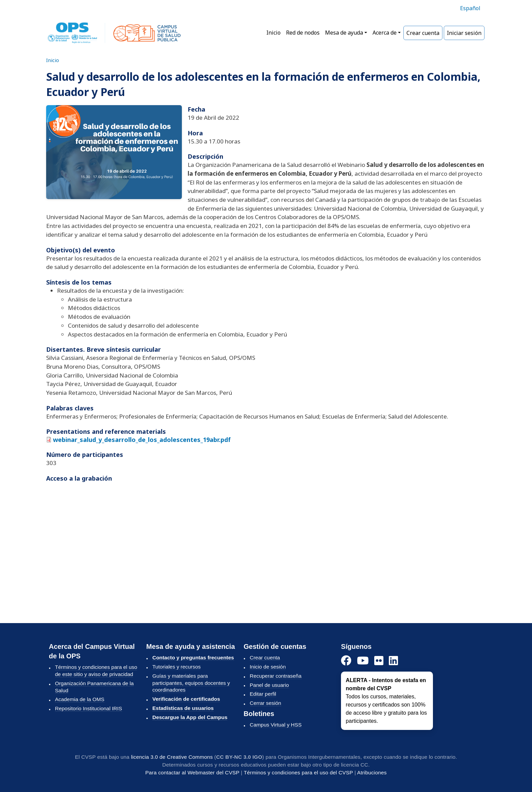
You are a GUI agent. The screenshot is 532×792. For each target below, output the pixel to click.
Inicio (273, 33)
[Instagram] (379, 661)
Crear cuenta (423, 33)
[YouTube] (363, 661)
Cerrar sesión (265, 703)
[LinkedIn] (393, 661)
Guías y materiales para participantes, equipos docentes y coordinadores (191, 683)
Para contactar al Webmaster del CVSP (192, 772)
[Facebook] (346, 661)
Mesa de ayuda (344, 33)
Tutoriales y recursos (176, 667)
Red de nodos (303, 33)
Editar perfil (263, 694)
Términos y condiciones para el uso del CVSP (298, 772)
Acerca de (385, 33)
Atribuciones (372, 772)
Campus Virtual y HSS (276, 725)
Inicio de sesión (268, 667)
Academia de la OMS (80, 699)
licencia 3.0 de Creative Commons (172, 757)
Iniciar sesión (464, 33)
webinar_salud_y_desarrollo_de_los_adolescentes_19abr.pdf (142, 440)
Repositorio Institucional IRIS (89, 708)
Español (470, 8)
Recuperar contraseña (275, 676)
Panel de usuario (269, 685)
